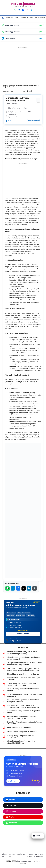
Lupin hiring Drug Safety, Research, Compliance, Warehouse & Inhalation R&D (23, 706)
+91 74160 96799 (15, 641)
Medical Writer (40, 18)
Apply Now (13, 781)
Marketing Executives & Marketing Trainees (17, 99)
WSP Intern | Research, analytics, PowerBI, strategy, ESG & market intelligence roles (23, 669)
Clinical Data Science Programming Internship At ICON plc (21, 742)
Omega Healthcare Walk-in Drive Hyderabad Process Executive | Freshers (25, 664)
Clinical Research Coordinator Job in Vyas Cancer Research (23, 658)
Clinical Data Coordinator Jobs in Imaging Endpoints (23, 679)
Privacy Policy (30, 855)
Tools (37, 836)
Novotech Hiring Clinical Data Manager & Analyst (23, 690)
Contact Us (12, 855)
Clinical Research (27, 18)
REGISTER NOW (23, 634)
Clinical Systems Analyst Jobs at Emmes (23, 674)
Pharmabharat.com (24, 861)
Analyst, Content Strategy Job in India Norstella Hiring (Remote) (22, 653)
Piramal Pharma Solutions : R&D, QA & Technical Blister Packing (22, 684)
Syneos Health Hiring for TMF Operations (23, 732)
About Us (5, 855)
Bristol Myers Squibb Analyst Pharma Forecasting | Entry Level (21, 717)
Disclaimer (21, 854)
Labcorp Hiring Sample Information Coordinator (21, 737)
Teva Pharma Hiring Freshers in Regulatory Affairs (24, 712)
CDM (17, 18)
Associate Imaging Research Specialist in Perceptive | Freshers (23, 701)
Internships (10, 18)
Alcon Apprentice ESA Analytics (19, 728)
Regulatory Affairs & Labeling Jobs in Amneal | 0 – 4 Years (25, 723)
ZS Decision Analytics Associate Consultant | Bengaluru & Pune (24, 695)
